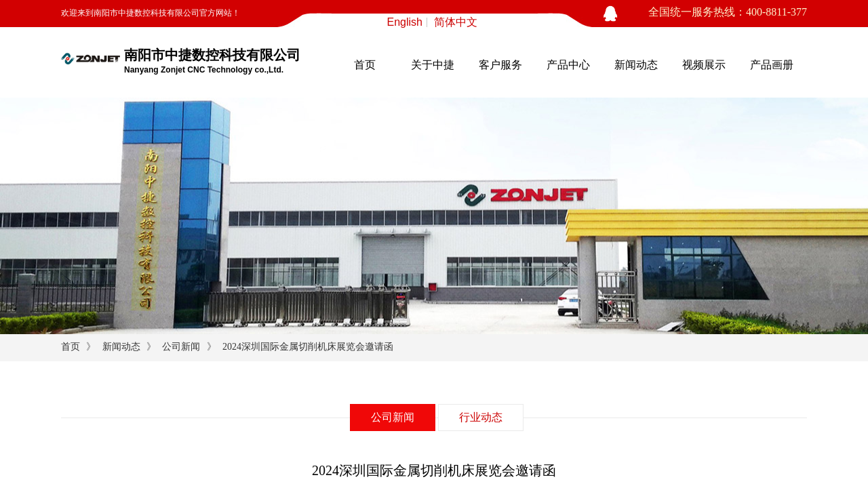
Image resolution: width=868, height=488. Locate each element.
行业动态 (481, 417)
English (405, 22)
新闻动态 (636, 65)
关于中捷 (433, 65)
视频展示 (704, 65)
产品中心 (568, 65)
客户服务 (500, 65)
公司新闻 (181, 347)
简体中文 (456, 22)
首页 (365, 65)
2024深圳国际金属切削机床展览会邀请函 (308, 347)
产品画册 (772, 65)
